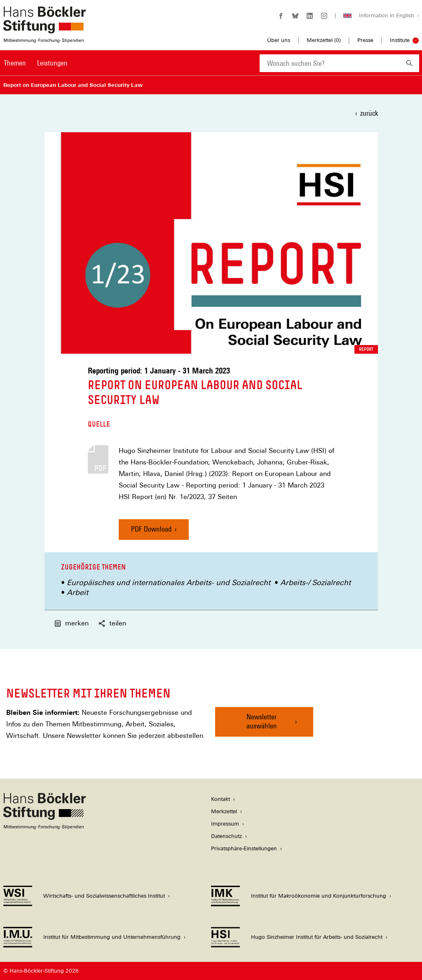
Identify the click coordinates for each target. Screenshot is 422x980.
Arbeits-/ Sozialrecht (315, 582)
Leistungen (52, 63)
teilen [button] (112, 623)
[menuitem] (15, 68)
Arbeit (77, 592)
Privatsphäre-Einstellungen (244, 848)
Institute (400, 40)
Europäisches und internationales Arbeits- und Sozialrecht (169, 582)
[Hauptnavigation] (36, 63)
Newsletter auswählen (262, 721)
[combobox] (330, 63)
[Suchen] (409, 63)
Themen (15, 63)
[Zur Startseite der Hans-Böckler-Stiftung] (45, 38)
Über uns (279, 40)
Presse (365, 40)
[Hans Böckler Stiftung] (45, 827)
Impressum (225, 824)
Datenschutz (226, 836)
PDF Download (151, 529)
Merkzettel (224, 811)
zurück (369, 113)
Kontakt (220, 799)
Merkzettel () (324, 40)
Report (366, 349)
